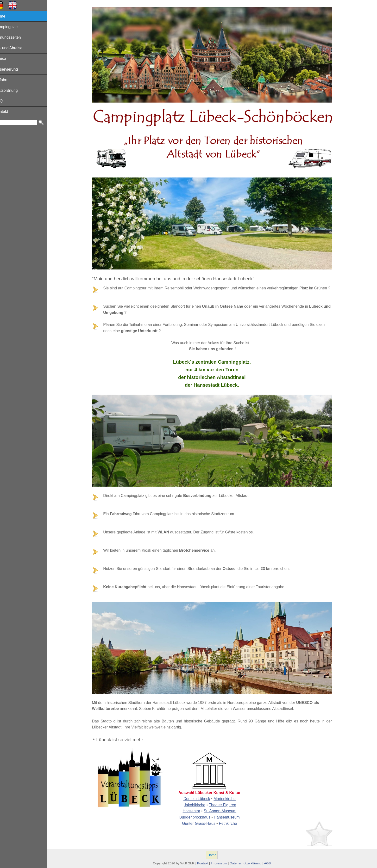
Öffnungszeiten (15, 37)
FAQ (6, 101)
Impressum (223, 863)
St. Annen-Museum (224, 811)
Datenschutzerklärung (249, 863)
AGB (271, 863)
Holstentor (195, 811)
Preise (8, 58)
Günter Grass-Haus (202, 823)
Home (8, 16)
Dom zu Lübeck (200, 799)
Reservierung (14, 69)
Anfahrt (9, 80)
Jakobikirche (198, 805)
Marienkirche (228, 799)
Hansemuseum (230, 817)
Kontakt (9, 112)
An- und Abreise (16, 48)
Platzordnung (14, 90)
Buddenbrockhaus (198, 817)
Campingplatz (14, 27)
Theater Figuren (226, 805)
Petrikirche (232, 823)
